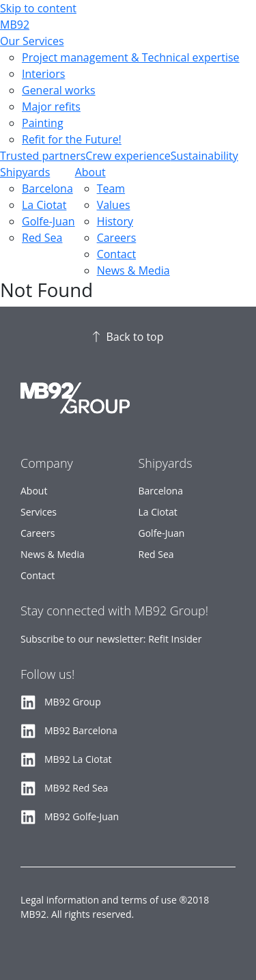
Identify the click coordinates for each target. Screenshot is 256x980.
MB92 (15, 25)
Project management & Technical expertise (131, 57)
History (115, 221)
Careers (117, 238)
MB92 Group (73, 702)
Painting (43, 123)
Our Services (32, 41)
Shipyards (25, 172)
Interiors (43, 74)
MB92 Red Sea (76, 788)
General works (59, 90)
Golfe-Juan (48, 221)
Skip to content (38, 8)
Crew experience (128, 156)
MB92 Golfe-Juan (82, 816)
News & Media (133, 270)
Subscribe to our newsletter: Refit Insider (111, 639)
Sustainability (204, 156)
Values (114, 205)
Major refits (51, 107)
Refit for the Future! (72, 139)
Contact (116, 254)
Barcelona (47, 188)
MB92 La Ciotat (78, 759)
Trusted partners (43, 156)
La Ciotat (44, 205)
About (90, 172)
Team (111, 188)
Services (39, 512)
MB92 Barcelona (81, 730)
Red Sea (42, 238)
